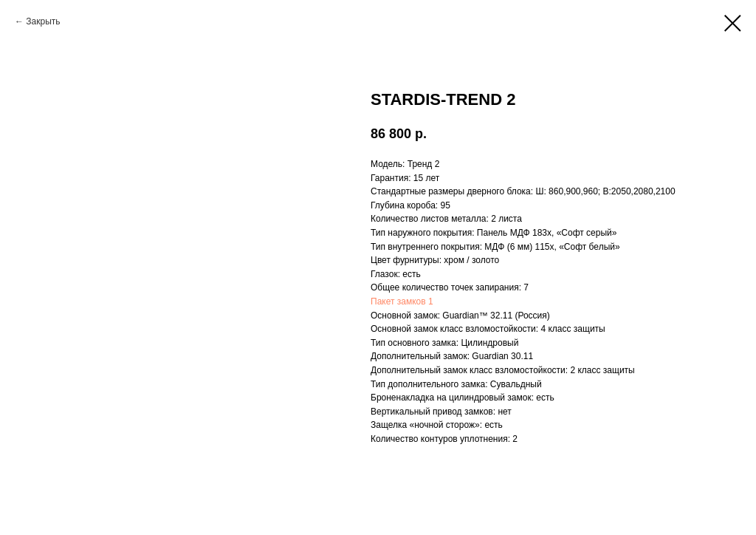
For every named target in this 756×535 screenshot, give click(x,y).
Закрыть (43, 21)
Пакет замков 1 (402, 301)
